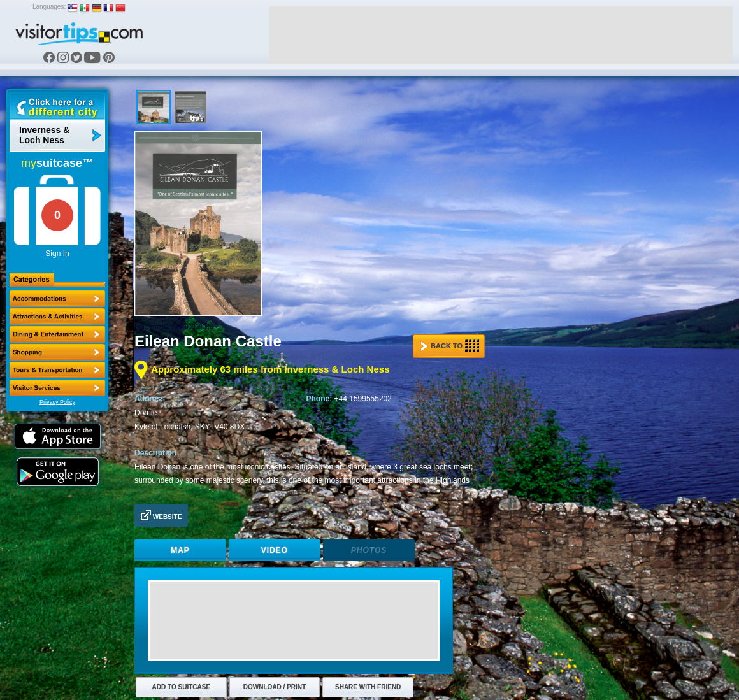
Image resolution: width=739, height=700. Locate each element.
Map (180, 550)
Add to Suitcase (182, 687)
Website (161, 515)
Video (275, 550)
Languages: (49, 7)
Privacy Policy (57, 402)
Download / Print (275, 687)
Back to (450, 346)
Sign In (57, 254)
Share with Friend (368, 687)
